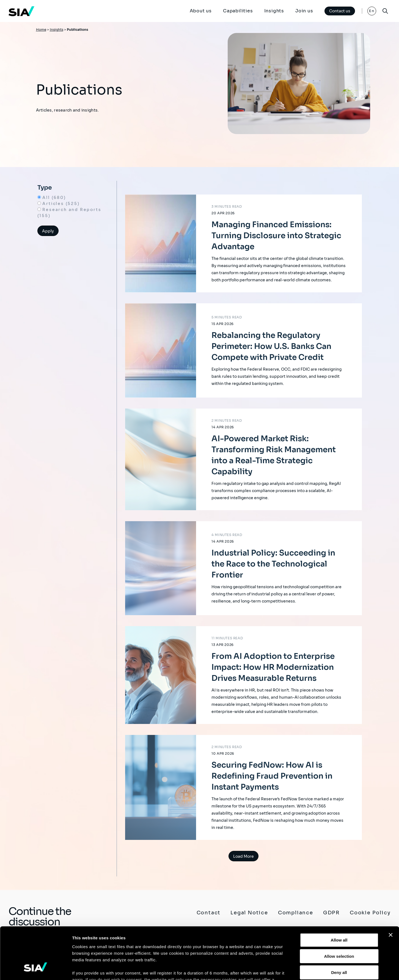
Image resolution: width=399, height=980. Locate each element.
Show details (289, 969)
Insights (274, 11)
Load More (243, 856)
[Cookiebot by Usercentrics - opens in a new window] (36, 969)
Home (41, 30)
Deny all (339, 927)
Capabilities (238, 11)
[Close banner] (390, 890)
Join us (304, 11)
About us (200, 11)
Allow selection (339, 911)
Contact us (340, 11)
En (372, 11)
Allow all (339, 895)
